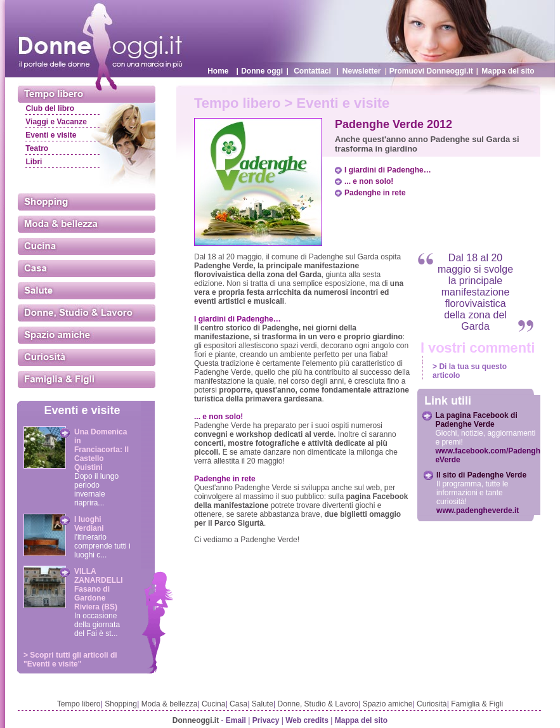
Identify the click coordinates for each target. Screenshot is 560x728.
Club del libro (50, 108)
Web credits (307, 720)
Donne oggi (262, 71)
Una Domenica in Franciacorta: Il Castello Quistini (101, 450)
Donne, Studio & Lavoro (318, 704)
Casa (238, 704)
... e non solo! (369, 181)
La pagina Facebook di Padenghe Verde (476, 420)
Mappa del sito (508, 71)
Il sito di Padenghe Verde (481, 475)
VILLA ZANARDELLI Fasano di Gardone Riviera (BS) (99, 589)
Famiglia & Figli (477, 704)
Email (236, 720)
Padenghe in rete (375, 193)
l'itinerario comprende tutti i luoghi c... (102, 546)
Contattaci (312, 71)
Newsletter (362, 71)
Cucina (213, 704)
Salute (263, 704)
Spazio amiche (388, 704)
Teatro (37, 148)
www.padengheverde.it (478, 510)
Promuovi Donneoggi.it (431, 71)
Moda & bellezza (170, 704)
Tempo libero (79, 704)
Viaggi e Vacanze (56, 122)
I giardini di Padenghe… (388, 170)
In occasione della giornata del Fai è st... (97, 625)
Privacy (266, 720)
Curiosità (432, 704)
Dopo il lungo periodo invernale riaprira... (96, 490)
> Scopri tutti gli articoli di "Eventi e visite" (70, 660)
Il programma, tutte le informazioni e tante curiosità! (472, 493)
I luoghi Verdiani (89, 524)
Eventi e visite (51, 135)
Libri (34, 162)
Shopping (121, 704)
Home (218, 71)
